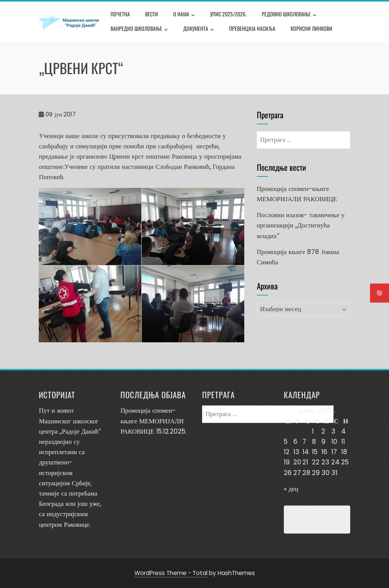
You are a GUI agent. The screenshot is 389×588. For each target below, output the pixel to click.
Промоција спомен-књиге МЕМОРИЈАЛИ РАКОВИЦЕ (152, 421)
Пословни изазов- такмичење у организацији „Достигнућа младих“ (301, 225)
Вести (152, 14)
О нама (184, 15)
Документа (198, 29)
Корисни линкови (312, 28)
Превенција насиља (252, 28)
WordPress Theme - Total (171, 573)
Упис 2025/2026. (228, 14)
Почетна (120, 14)
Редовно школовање (289, 15)
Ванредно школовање (139, 29)
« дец (291, 489)
